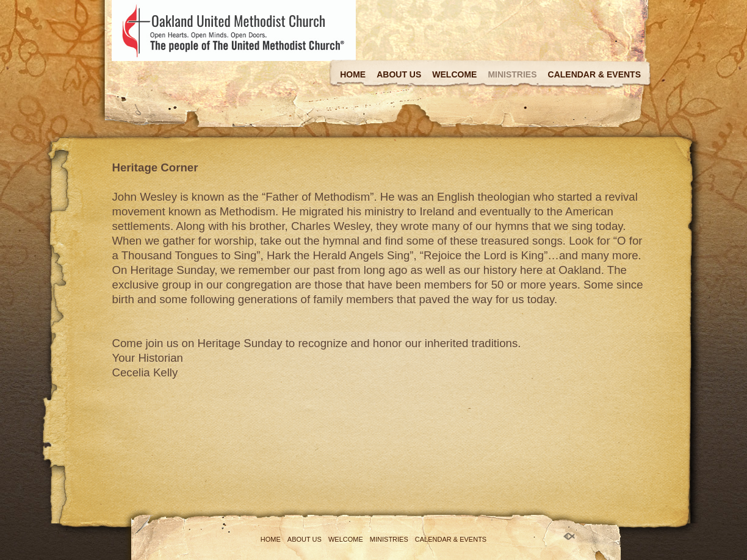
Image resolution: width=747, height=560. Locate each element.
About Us (399, 74)
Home (353, 74)
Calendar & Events (594, 74)
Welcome (454, 74)
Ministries (512, 74)
